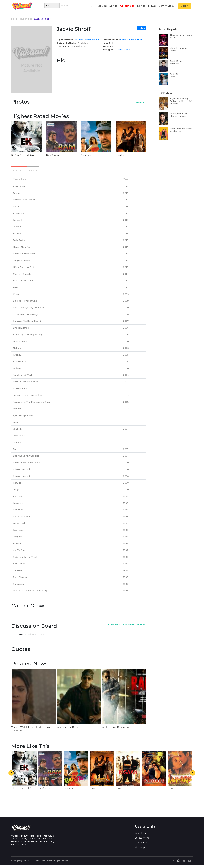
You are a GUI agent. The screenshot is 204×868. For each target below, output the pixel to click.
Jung (16, 492)
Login (185, 6)
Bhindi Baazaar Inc (23, 283)
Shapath (18, 539)
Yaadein (17, 432)
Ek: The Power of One (87, 40)
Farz (16, 452)
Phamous (18, 216)
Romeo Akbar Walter (25, 203)
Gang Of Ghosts (22, 263)
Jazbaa (17, 229)
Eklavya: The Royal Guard (27, 324)
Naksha (120, 155)
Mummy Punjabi (22, 277)
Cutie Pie (174, 74)
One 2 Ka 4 (19, 438)
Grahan (17, 445)
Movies (102, 6)
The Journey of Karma (181, 35)
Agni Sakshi (19, 566)
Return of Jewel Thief (25, 560)
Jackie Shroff (123, 49)
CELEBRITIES (26, 19)
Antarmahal (20, 364)
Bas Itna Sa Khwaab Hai (26, 459)
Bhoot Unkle (20, 344)
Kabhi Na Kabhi (21, 519)
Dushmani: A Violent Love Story (30, 593)
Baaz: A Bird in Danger (25, 385)
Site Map (140, 850)
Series (113, 6)
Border (17, 546)
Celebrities (127, 6)
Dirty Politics (20, 243)
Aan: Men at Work (23, 378)
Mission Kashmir (22, 472)
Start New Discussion (121, 627)
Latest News (142, 841)
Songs (141, 6)
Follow (142, 28)
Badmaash (19, 533)
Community (166, 6)
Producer (53, 171)
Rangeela (86, 155)
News (152, 6)
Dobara (17, 371)
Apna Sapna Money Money (28, 337)
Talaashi (18, 573)
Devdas (17, 412)
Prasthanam (20, 189)
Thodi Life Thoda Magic (26, 317)
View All (140, 103)
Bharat (17, 196)
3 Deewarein (20, 391)
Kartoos (17, 499)
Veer (16, 290)
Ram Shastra (53, 155)
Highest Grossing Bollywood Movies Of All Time (181, 101)
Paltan (17, 209)
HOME (14, 19)
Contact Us (141, 846)
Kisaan (17, 297)
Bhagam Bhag (21, 331)
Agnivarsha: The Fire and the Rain (31, 405)
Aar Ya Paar (19, 553)
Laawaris (18, 506)
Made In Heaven (178, 48)
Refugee (18, 486)
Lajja (15, 425)
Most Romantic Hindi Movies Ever (181, 130)
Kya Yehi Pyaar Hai (23, 418)
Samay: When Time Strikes (28, 398)
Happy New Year (22, 250)
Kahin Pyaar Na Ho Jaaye (27, 465)
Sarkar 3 (18, 223)
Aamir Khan (176, 61)
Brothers (18, 236)
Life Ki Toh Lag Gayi (23, 270)
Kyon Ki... (18, 358)
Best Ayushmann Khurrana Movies (179, 115)
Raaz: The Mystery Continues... (30, 310)
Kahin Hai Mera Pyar (131, 40)
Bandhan (18, 513)
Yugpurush (19, 526)
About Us (140, 836)
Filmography (26, 171)
